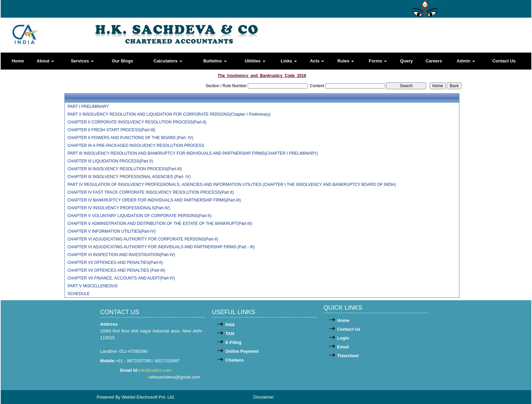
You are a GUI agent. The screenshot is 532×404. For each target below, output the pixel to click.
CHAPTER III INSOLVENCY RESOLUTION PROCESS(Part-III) (125, 169)
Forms (378, 61)
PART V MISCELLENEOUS (92, 286)
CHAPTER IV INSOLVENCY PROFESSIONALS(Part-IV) (119, 208)
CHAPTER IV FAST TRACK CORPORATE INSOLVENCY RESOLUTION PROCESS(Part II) (151, 192)
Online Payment (242, 351)
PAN (230, 325)
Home (18, 61)
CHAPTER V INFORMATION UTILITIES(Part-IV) (112, 231)
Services (82, 61)
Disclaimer (263, 397)
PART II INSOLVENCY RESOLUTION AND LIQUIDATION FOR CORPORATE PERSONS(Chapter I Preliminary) (169, 114)
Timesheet (348, 356)
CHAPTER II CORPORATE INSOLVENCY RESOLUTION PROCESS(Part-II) (137, 122)
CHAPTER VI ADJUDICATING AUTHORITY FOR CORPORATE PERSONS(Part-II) (143, 239)
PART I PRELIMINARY (88, 107)
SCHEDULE (79, 294)
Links (289, 61)
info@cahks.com (155, 370)
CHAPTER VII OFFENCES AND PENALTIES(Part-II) (115, 263)
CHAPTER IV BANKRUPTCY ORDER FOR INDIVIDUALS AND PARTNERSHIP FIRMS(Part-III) (154, 200)
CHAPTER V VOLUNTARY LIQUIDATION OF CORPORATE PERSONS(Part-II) (139, 216)
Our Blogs (122, 61)
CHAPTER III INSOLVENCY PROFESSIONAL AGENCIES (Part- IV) (129, 177)
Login (343, 338)
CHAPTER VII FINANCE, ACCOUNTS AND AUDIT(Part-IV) (121, 278)
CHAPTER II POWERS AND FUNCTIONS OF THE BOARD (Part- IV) (130, 138)
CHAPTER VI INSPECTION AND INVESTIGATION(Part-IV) (121, 255)
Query (406, 61)
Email (343, 347)
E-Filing (233, 342)
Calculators (168, 61)
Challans (234, 360)
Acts (317, 61)
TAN (230, 334)
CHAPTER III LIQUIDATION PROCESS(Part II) (110, 161)
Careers (434, 61)
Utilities (255, 61)
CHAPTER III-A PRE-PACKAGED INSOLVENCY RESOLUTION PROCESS (136, 146)
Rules (346, 61)
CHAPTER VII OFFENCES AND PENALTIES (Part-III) (116, 270)
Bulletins (215, 61)
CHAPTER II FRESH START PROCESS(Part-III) (111, 130)
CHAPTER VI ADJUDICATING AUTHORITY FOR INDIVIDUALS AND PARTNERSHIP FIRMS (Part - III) (161, 247)
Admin (466, 61)
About (45, 61)
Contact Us (504, 61)
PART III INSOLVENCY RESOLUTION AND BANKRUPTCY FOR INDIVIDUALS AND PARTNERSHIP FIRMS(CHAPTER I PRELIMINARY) (193, 153)
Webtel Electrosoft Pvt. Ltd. (148, 397)
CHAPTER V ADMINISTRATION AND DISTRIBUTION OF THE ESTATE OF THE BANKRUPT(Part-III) (160, 224)
